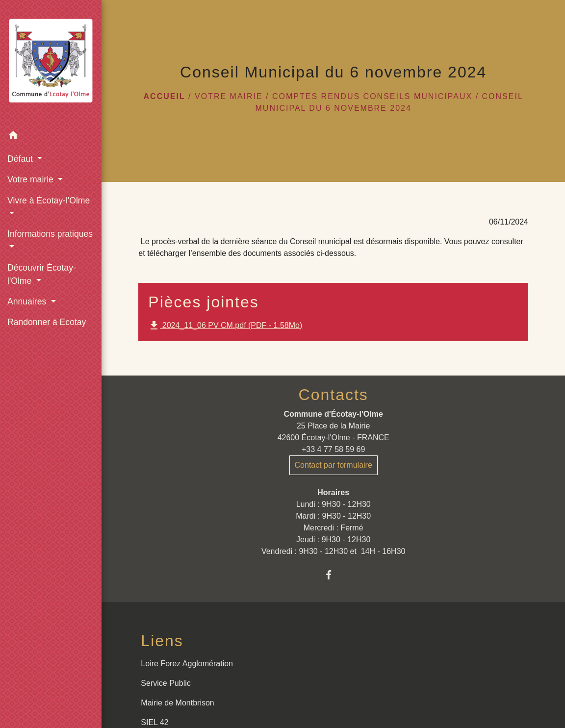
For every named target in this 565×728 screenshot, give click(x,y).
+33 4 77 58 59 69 (333, 449)
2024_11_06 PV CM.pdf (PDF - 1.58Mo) (225, 326)
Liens (162, 641)
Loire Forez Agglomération (187, 664)
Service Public (166, 683)
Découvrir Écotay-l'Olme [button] (42, 274)
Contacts (334, 395)
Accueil (165, 96)
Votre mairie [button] (32, 179)
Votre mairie (229, 96)
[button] (51, 137)
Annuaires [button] (28, 301)
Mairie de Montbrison (177, 703)
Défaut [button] (21, 159)
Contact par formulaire (334, 465)
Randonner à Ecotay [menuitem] (47, 322)
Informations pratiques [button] (50, 234)
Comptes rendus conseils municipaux (372, 96)
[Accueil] (51, 63)
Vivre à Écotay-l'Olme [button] (49, 201)
